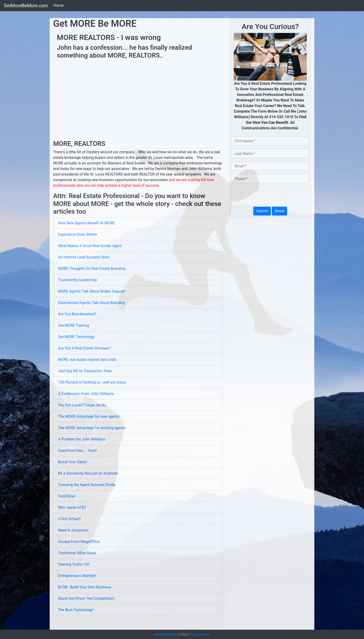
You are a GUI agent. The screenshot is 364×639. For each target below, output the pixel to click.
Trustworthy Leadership (78, 280)
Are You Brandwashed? (77, 314)
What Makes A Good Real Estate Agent (90, 246)
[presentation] (267, 196)
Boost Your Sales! (73, 462)
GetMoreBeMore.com (26, 6)
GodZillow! (67, 496)
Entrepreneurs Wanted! (77, 576)
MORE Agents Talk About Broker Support (91, 291)
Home (59, 5)
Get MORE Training (73, 325)
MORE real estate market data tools (87, 360)
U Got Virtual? (69, 519)
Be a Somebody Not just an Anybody (88, 473)
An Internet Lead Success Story (84, 257)
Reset (279, 211)
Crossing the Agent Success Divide (87, 485)
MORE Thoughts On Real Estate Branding (92, 269)
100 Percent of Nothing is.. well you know (92, 382)
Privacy (195, 634)
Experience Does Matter (78, 234)
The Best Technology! (76, 610)
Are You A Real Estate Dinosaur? (85, 348)
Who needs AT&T (72, 507)
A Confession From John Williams (86, 394)
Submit (262, 211)
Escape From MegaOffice (79, 542)
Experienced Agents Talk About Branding (91, 303)
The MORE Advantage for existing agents (92, 428)
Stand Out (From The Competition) (86, 598)
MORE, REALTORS (166, 634)
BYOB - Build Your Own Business (85, 587)
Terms (206, 634)
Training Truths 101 (74, 564)
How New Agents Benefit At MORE (86, 223)
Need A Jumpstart (73, 530)
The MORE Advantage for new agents (89, 416)
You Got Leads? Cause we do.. (83, 405)
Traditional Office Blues (77, 553)
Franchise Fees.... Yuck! (77, 451)
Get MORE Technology (76, 337)
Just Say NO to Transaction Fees (85, 371)
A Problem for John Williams (82, 439)
